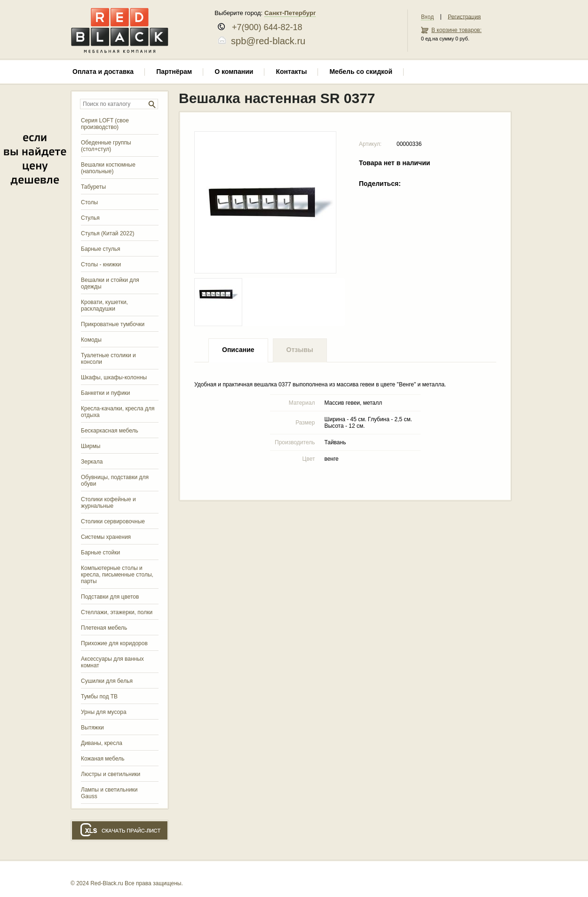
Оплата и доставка (103, 72)
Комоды (91, 340)
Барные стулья (101, 249)
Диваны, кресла (102, 743)
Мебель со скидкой (361, 72)
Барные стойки (100, 553)
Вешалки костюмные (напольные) (108, 168)
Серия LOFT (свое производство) (105, 124)
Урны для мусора (104, 712)
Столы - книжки (101, 264)
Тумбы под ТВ (99, 697)
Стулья (90, 218)
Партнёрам (174, 72)
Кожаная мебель (103, 759)
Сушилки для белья (107, 681)
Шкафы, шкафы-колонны (114, 377)
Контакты (291, 72)
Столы (89, 202)
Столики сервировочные (113, 521)
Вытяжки (92, 728)
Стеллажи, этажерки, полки (117, 612)
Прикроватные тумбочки (113, 324)
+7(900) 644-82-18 (264, 27)
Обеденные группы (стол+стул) (106, 146)
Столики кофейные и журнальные (108, 503)
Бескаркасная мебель (110, 431)
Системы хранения (106, 537)
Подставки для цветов (110, 597)
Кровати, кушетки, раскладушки (104, 305)
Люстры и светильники (111, 774)
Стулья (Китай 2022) (108, 233)
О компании (234, 72)
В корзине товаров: (457, 30)
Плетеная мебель (104, 628)
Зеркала (92, 462)
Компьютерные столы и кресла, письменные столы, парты (117, 575)
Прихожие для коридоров (114, 643)
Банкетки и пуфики (106, 393)
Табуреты (93, 187)
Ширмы (91, 446)
